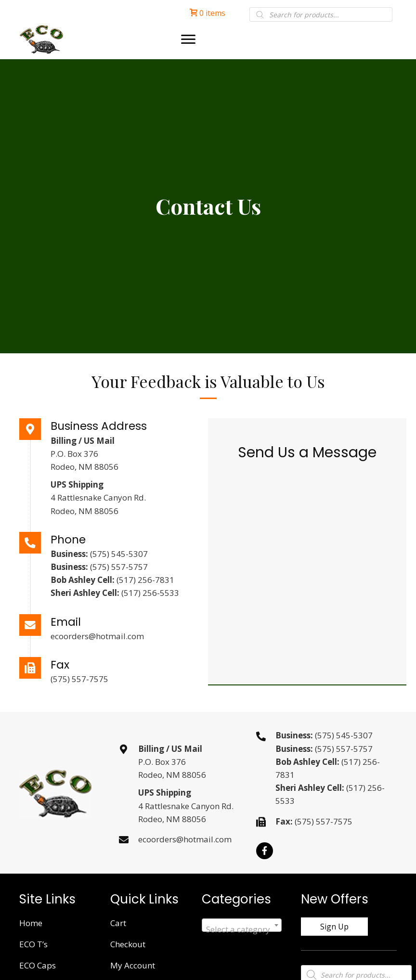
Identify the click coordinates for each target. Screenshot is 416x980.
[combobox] (242, 925)
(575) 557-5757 (119, 567)
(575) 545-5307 (119, 554)
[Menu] (188, 39)
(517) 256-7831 (145, 580)
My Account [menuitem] (133, 965)
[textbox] (242, 930)
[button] (265, 851)
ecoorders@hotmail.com (97, 636)
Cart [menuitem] (118, 923)
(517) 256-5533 (150, 593)
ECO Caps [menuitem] (38, 965)
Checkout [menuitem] (128, 944)
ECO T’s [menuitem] (33, 944)
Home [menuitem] (31, 923)
